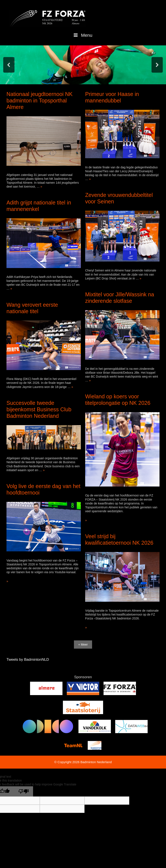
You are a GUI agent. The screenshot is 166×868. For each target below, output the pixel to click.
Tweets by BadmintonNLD (28, 660)
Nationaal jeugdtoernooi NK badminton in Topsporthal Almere (40, 101)
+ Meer (83, 645)
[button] (9, 65)
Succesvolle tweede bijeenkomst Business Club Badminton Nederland (39, 409)
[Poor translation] (24, 791)
